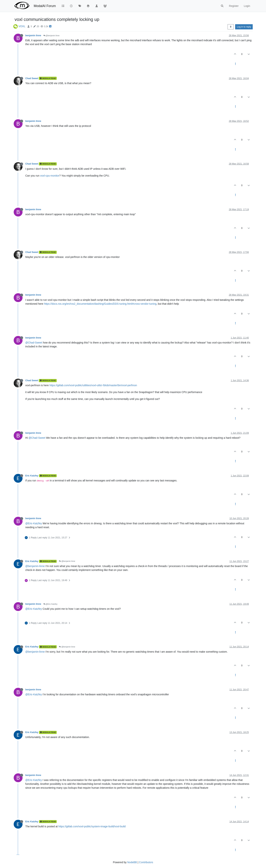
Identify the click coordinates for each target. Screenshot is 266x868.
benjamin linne (33, 35)
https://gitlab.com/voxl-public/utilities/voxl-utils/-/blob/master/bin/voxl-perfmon (93, 385)
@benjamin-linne (35, 566)
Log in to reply (244, 27)
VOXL (22, 26)
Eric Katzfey (32, 476)
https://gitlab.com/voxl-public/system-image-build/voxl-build (92, 826)
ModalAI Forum (45, 6)
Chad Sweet (32, 78)
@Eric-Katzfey (34, 523)
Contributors (146, 862)
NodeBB (132, 862)
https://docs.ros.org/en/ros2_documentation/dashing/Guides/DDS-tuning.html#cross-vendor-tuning (100, 304)
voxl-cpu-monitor (50, 176)
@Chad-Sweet (34, 343)
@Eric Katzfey (50, 604)
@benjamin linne (51, 36)
